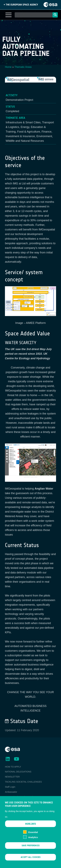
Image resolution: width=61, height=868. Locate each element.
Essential (33, 835)
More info (31, 827)
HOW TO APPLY (13, 767)
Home (8, 67)
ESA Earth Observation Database (21, 797)
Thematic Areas (23, 67)
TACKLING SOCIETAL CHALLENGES (23, 782)
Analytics (33, 841)
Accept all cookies (31, 860)
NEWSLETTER (12, 777)
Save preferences (31, 849)
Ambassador (11, 792)
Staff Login (10, 787)
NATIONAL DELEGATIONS (18, 772)
